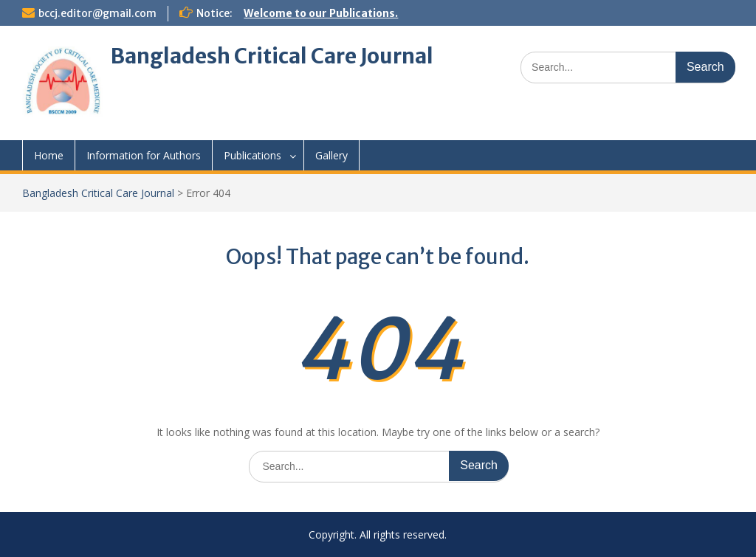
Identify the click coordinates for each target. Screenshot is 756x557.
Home (49, 155)
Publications (252, 155)
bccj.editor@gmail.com (97, 13)
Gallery (331, 155)
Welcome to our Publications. (321, 13)
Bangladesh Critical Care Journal (272, 56)
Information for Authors (144, 155)
